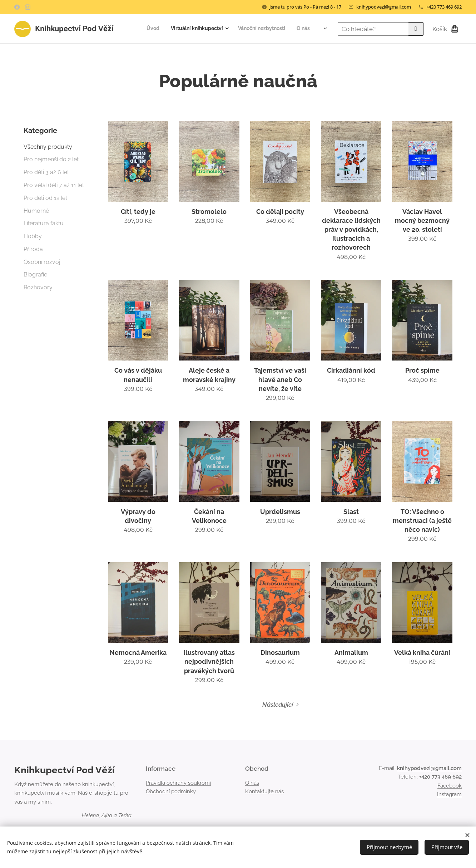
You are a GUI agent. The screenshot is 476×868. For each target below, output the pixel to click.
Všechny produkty (48, 147)
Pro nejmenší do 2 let (51, 159)
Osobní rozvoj (42, 262)
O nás (252, 783)
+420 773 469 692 (444, 7)
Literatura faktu (44, 223)
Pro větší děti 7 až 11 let (54, 185)
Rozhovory (38, 287)
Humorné (36, 211)
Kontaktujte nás (264, 791)
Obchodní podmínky (171, 791)
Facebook (450, 786)
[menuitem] (266, 29)
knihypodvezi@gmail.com (384, 7)
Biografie (35, 274)
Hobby (33, 236)
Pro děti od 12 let (45, 198)
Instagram (449, 794)
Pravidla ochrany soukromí (178, 783)
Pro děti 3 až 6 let (46, 172)
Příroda (33, 249)
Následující (278, 705)
